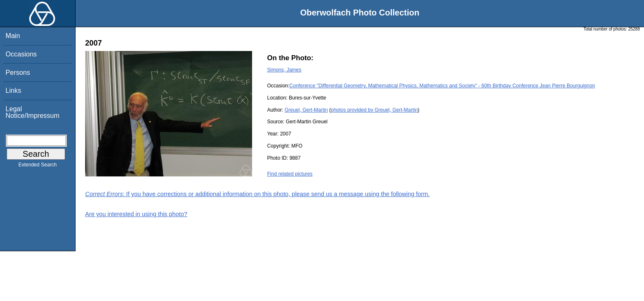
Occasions (21, 54)
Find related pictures (290, 174)
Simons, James (284, 70)
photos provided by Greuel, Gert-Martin (374, 110)
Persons (18, 73)
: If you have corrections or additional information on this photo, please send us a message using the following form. (258, 194)
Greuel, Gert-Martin (306, 110)
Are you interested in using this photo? (136, 214)
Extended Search (38, 166)
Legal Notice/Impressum (32, 112)
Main (13, 36)
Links (13, 91)
